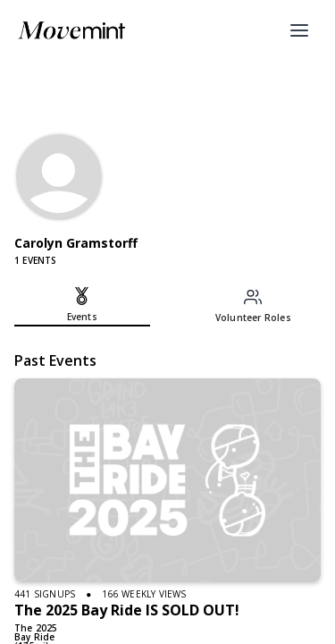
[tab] (82, 307)
